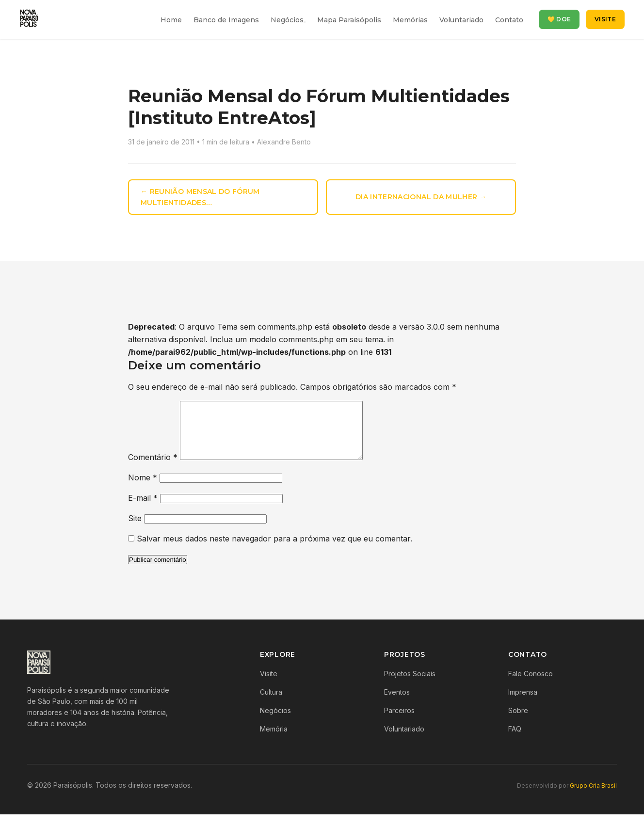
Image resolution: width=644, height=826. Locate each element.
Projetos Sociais (410, 685)
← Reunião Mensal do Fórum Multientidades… (200, 197)
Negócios (287, 20)
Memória (274, 740)
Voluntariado (461, 20)
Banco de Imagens (226, 20)
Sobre (518, 722)
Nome (143, 489)
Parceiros (399, 722)
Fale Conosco (531, 685)
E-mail (143, 509)
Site (135, 530)
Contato (509, 20)
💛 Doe (559, 19)
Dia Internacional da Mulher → (421, 197)
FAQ (515, 740)
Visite (605, 19)
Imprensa (523, 704)
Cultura (271, 704)
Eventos (397, 704)
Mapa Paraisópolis (349, 20)
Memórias (410, 20)
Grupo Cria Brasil (593, 797)
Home (171, 20)
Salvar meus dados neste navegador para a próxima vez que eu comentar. (274, 550)
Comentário (153, 469)
